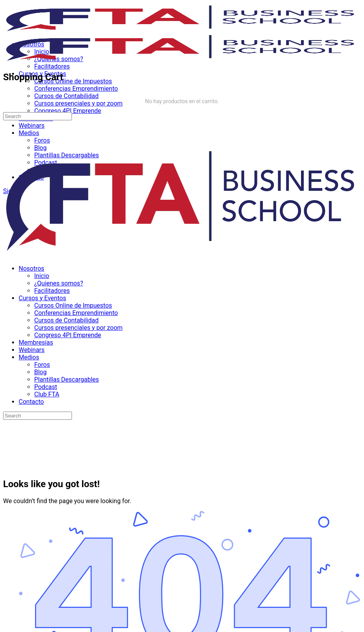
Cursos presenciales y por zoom (78, 328)
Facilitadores (52, 291)
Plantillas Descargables (66, 379)
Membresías (36, 342)
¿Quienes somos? (59, 283)
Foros (42, 365)
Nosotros (31, 268)
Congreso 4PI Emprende (68, 335)
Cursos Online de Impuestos (73, 305)
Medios (29, 357)
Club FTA (47, 394)
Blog (40, 372)
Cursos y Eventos (42, 298)
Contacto (31, 402)
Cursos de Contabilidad (66, 320)
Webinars (32, 350)
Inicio (42, 276)
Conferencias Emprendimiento (76, 313)
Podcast (46, 387)
